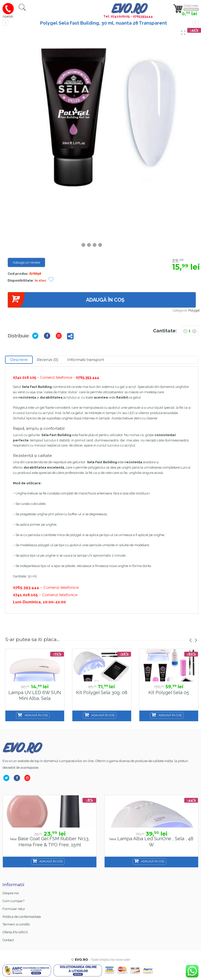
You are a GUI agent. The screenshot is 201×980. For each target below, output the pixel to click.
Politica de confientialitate (22, 917)
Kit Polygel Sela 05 (169, 692)
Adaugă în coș (66, 300)
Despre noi (11, 893)
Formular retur (14, 909)
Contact (8, 940)
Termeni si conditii (16, 924)
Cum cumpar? (13, 901)
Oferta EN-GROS (15, 932)
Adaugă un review (27, 262)
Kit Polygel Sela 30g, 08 (102, 692)
